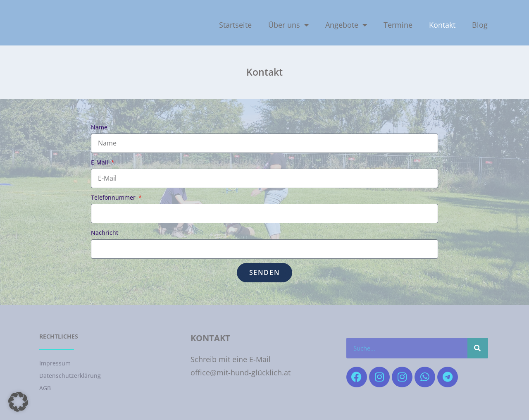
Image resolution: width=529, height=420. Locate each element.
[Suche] (478, 348)
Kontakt (442, 25)
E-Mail (100, 162)
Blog (480, 25)
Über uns (288, 25)
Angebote (346, 25)
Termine (398, 25)
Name (99, 127)
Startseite (235, 25)
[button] (18, 402)
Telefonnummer (114, 197)
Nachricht (105, 233)
